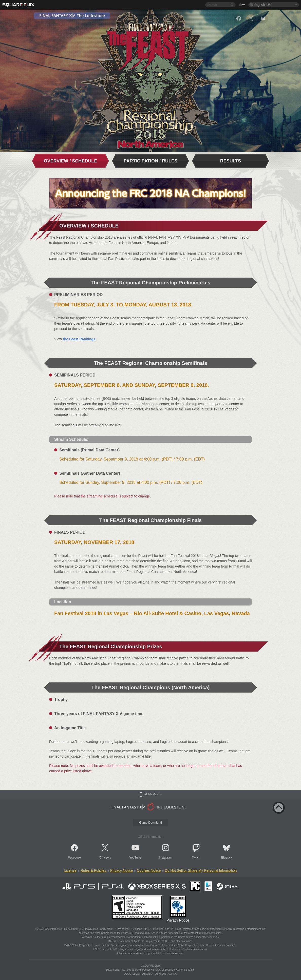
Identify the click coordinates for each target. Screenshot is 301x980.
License (70, 870)
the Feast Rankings (79, 339)
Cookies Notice (149, 870)
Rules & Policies (93, 870)
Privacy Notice (121, 870)
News (107, 858)
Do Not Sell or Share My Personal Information (201, 870)
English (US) (263, 5)
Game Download (150, 823)
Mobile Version (153, 795)
